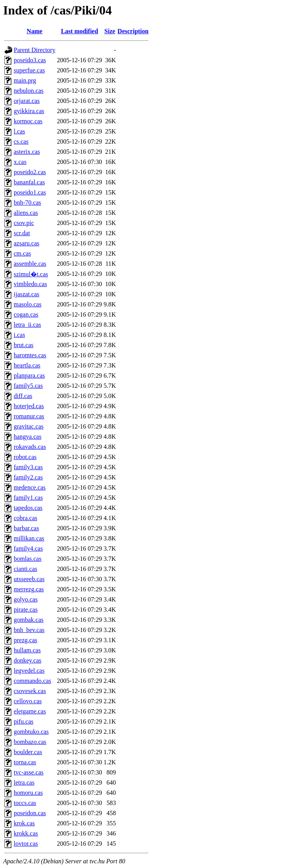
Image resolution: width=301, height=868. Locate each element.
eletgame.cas (30, 711)
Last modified (79, 31)
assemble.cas (30, 264)
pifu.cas (24, 721)
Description (133, 31)
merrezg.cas (29, 589)
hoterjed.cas (29, 406)
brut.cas (24, 345)
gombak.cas (29, 620)
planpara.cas (29, 375)
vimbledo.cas (30, 284)
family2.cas (28, 477)
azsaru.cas (26, 243)
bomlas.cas (28, 559)
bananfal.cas (29, 182)
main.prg (25, 80)
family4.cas (28, 548)
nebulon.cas (29, 91)
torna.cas (25, 762)
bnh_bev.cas (29, 630)
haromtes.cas (30, 355)
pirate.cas (26, 610)
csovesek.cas (30, 691)
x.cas (20, 162)
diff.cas (23, 396)
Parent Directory (34, 50)
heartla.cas (27, 365)
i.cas (19, 335)
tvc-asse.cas (29, 772)
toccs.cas (25, 803)
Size (110, 31)
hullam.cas (27, 650)
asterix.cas (27, 152)
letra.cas (24, 782)
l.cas (19, 131)
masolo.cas (28, 304)
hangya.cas (28, 437)
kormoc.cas (28, 121)
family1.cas (28, 498)
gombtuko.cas (31, 732)
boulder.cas (28, 752)
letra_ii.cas (27, 325)
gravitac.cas (29, 426)
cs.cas (21, 141)
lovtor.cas (26, 844)
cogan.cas (26, 314)
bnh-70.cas (27, 203)
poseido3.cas (30, 60)
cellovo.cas (28, 701)
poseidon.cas (30, 813)
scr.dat (22, 233)
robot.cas (25, 457)
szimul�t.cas (31, 274)
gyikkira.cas (29, 111)
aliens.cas (26, 213)
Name (34, 31)
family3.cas (28, 467)
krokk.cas (26, 833)
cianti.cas (25, 569)
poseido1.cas (30, 192)
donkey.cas (28, 660)
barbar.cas (26, 528)
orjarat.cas (27, 101)
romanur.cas (29, 416)
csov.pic (24, 223)
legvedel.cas (29, 671)
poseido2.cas (30, 172)
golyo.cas (26, 599)
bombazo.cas (30, 742)
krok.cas (24, 823)
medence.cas (30, 487)
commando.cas (33, 681)
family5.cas (28, 386)
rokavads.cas (30, 447)
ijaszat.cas (26, 294)
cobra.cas (25, 518)
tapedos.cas (28, 508)
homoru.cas (28, 793)
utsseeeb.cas (29, 579)
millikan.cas (29, 538)
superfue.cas (29, 70)
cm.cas (22, 253)
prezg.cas (25, 640)
